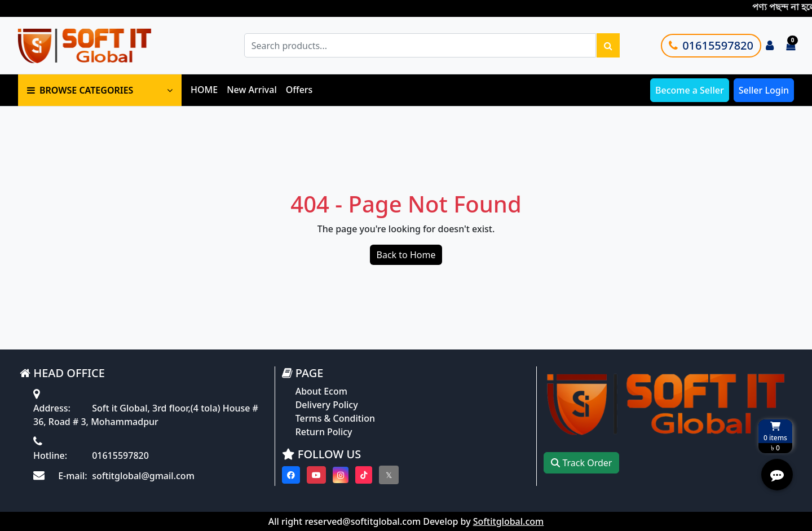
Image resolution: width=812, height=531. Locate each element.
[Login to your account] (770, 46)
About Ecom (321, 391)
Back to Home (406, 255)
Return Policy (324, 432)
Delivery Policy (327, 405)
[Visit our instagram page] (341, 475)
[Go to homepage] (98, 45)
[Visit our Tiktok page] (364, 475)
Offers (299, 90)
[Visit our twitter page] (389, 475)
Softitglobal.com (508, 521)
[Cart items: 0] (791, 46)
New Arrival (252, 90)
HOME (204, 90)
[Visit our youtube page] (316, 475)
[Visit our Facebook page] (291, 475)
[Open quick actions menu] (777, 475)
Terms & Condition (335, 418)
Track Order (581, 463)
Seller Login (764, 90)
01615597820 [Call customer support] (711, 45)
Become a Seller (690, 90)
